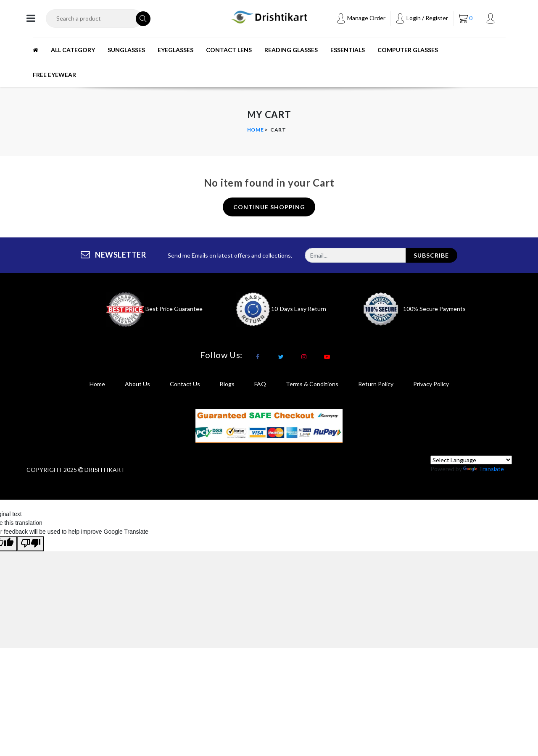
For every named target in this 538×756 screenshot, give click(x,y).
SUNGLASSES (126, 50)
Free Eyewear (54, 75)
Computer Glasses (408, 50)
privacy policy (431, 384)
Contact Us (185, 384)
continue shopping (269, 207)
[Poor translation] (31, 544)
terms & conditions (312, 384)
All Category (73, 50)
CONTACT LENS (229, 50)
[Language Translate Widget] (471, 460)
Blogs (227, 384)
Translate (484, 469)
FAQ (260, 384)
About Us (137, 384)
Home (256, 130)
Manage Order (361, 18)
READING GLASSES (291, 50)
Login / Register (422, 18)
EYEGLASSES (175, 50)
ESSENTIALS (348, 50)
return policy (376, 384)
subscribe (431, 255)
